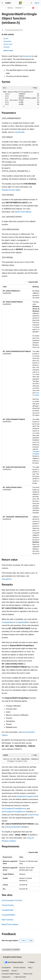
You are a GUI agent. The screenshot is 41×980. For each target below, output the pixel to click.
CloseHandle (20, 132)
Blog (30, 968)
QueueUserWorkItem (13, 827)
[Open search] (31, 3)
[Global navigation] (2, 3)
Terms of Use (28, 974)
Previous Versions (19, 968)
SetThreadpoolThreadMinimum (14, 812)
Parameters (7, 41)
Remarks (7, 47)
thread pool (27, 56)
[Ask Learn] (33, 8)
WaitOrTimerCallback (23, 212)
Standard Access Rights (11, 190)
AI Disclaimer (6, 968)
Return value (8, 44)
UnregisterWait (7, 622)
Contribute (5, 971)
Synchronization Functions (12, 900)
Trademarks (6, 977)
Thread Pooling (8, 905)
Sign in (37, 3)
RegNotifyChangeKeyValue (28, 796)
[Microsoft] (21, 3)
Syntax (6, 38)
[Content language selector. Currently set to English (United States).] (12, 957)
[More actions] (37, 8)
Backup (10, 8)
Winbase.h (19, 8)
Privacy (14, 971)
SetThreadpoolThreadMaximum (14, 809)
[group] (20, 99)
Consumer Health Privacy (10, 974)
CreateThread (33, 815)
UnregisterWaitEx (23, 622)
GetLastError (7, 579)
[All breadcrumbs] (4, 8)
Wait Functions (7, 920)
